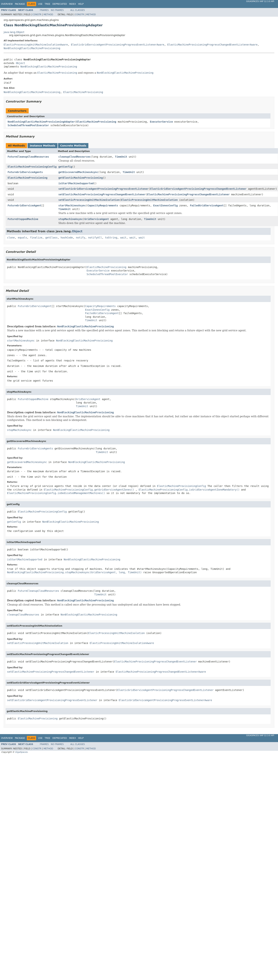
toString (111, 238)
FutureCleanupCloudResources (28, 157)
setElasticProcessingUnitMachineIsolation (89, 200)
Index (73, 4)
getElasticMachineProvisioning (81, 178)
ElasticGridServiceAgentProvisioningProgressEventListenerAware (118, 45)
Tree (47, 4)
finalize (36, 238)
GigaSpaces (21, 752)
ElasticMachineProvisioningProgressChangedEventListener (188, 194)
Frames (44, 10)
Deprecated (60, 4)
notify (80, 238)
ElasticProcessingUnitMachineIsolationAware (36, 45)
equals (22, 238)
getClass (51, 238)
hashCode (67, 238)
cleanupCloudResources (74, 157)
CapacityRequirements (103, 205)
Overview (7, 4)
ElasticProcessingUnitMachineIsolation (149, 200)
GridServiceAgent (97, 219)
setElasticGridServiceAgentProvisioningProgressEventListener (104, 189)
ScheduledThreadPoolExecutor (28, 125)
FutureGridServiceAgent (24, 205)
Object (20, 63)
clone (11, 238)
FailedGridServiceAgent (207, 205)
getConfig (65, 167)
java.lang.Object (14, 32)
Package (20, 4)
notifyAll (95, 238)
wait (123, 238)
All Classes (78, 10)
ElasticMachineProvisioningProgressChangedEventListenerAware (212, 45)
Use (40, 4)
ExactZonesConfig (165, 205)
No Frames (57, 10)
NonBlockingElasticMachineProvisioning (32, 48)
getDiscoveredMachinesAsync (78, 172)
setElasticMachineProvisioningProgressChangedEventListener (102, 194)
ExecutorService (161, 122)
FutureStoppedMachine (23, 219)
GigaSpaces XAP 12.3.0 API (260, 1)
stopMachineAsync (71, 219)
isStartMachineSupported (76, 183)
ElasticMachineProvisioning (96, 122)
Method (48, 15)
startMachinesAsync (72, 205)
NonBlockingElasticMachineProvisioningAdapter (41, 122)
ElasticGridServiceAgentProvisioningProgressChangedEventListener (198, 189)
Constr (37, 15)
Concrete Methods (73, 146)
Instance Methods (42, 146)
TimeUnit (121, 157)
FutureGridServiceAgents (25, 172)
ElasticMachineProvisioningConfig (32, 167)
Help (81, 4)
